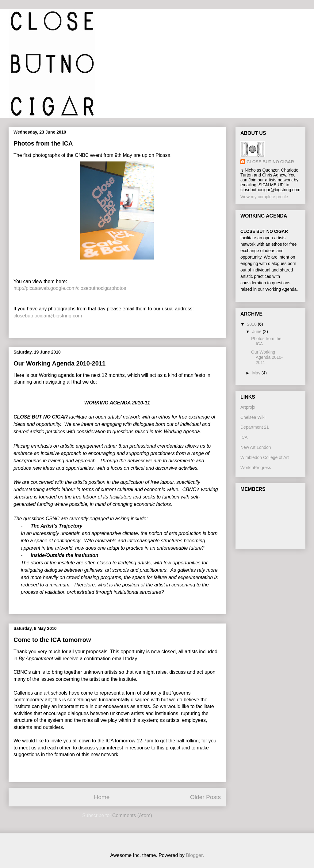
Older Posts (205, 797)
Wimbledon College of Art (265, 457)
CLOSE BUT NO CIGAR (270, 162)
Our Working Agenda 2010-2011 (59, 363)
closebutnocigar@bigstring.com (48, 316)
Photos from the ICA (43, 143)
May (257, 373)
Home (102, 797)
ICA (244, 437)
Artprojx (248, 407)
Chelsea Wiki (253, 417)
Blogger (194, 855)
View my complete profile (264, 197)
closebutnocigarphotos (101, 288)
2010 (253, 324)
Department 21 (255, 427)
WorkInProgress (256, 468)
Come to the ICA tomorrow (52, 640)
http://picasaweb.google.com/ (45, 288)
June (257, 332)
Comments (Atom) (132, 815)
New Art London (256, 447)
